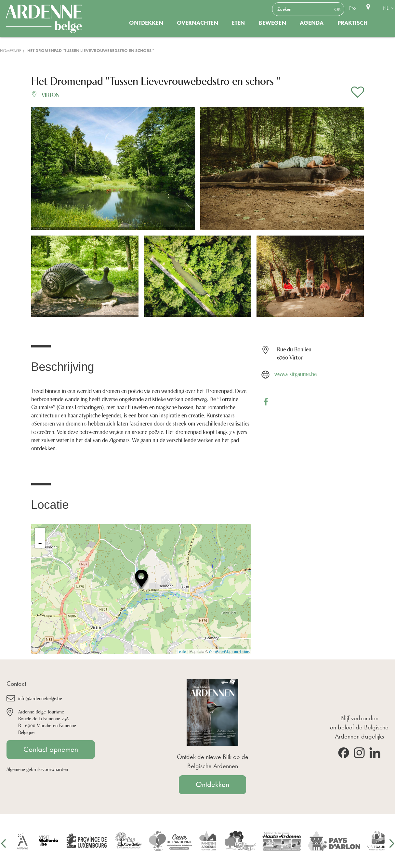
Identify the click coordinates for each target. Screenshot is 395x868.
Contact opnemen (51, 749)
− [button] (40, 543)
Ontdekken (146, 23)
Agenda (312, 23)
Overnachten (197, 23)
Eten (238, 23)
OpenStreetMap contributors (229, 651)
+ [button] (40, 533)
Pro (352, 8)
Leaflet (182, 651)
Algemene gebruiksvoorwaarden (37, 769)
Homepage (11, 51)
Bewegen (272, 23)
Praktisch (353, 23)
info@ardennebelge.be (40, 698)
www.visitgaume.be (296, 373)
